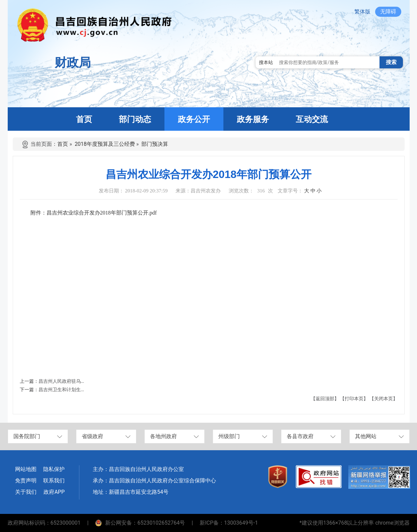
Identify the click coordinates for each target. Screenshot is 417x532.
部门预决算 (155, 144)
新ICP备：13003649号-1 (229, 523)
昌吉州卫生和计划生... (61, 390)
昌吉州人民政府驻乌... (61, 381)
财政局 (73, 63)
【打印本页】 (354, 399)
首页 (63, 144)
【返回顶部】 (325, 399)
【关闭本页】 (384, 399)
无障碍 (388, 12)
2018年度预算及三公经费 (105, 144)
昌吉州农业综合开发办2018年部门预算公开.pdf (102, 213)
